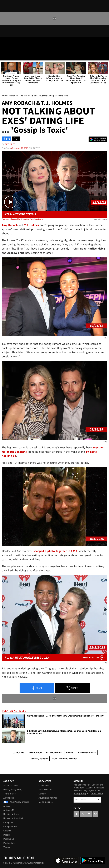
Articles (7, 806)
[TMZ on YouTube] (89, 814)
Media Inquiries (46, 802)
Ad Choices (9, 798)
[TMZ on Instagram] (21, 41)
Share (37, 688)
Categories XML (11, 827)
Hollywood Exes (87, 753)
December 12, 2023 (20, 148)
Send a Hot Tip (45, 790)
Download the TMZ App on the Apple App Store (66, 861)
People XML (9, 839)
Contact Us (44, 786)
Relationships (54, 753)
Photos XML (9, 843)
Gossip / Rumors (39, 759)
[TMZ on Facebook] (4, 41)
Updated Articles (11, 814)
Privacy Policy (80, 793)
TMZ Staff (9, 144)
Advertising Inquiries (48, 798)
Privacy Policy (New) (13, 790)
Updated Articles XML (13, 818)
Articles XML (9, 810)
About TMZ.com (11, 786)
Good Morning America (65, 759)
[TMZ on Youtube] (15, 41)
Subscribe (98, 800)
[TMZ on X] (9, 41)
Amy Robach (35, 753)
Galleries (7, 831)
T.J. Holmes (18, 753)
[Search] (105, 56)
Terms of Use (9, 794)
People (7, 835)
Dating (70, 753)
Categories (8, 823)
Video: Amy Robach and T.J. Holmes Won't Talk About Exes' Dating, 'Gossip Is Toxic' (23, 219)
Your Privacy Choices (16, 802)
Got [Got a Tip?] (10, 49)
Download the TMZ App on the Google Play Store (93, 860)
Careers (42, 794)
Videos (7, 847)
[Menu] (4, 56)
